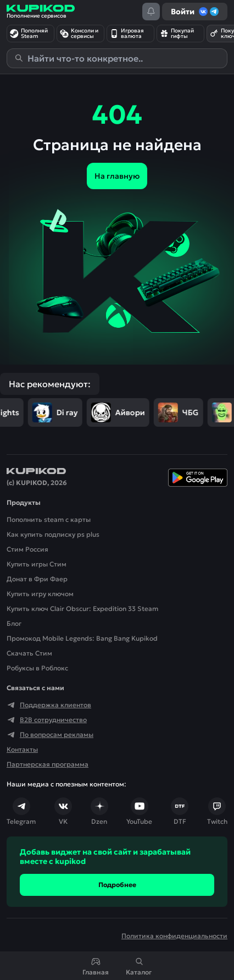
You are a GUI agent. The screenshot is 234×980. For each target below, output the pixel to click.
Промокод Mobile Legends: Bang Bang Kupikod (82, 638)
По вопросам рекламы (50, 735)
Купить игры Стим (37, 564)
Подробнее (117, 885)
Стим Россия (27, 549)
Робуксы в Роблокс (37, 668)
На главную (117, 176)
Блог (14, 623)
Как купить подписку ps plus (53, 534)
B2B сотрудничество (47, 720)
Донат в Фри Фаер (37, 579)
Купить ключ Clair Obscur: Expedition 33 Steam (82, 609)
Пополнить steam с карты (49, 519)
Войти (195, 12)
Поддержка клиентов (49, 705)
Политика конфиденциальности (174, 936)
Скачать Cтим (29, 653)
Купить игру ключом (40, 594)
